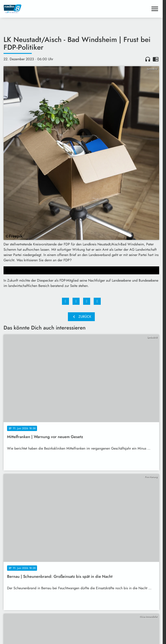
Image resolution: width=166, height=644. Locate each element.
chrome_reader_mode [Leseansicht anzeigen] (156, 59)
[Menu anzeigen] (155, 9)
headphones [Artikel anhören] (148, 59)
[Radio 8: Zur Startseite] (42, 9)
